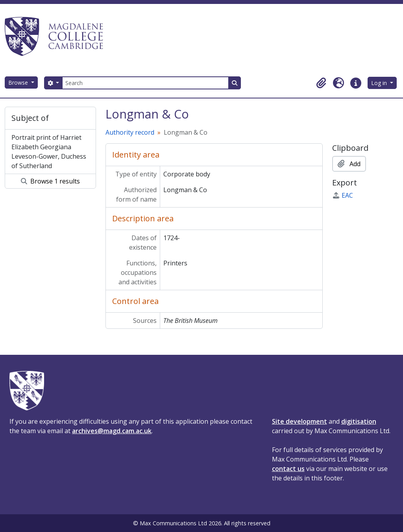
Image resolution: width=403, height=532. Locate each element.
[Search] (145, 83)
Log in (380, 83)
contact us (288, 469)
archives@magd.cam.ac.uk (112, 431)
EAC (343, 195)
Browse (19, 82)
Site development (299, 421)
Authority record (130, 132)
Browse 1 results (50, 181)
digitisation (359, 421)
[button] (321, 83)
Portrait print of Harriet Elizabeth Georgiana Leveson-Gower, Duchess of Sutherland (49, 152)
